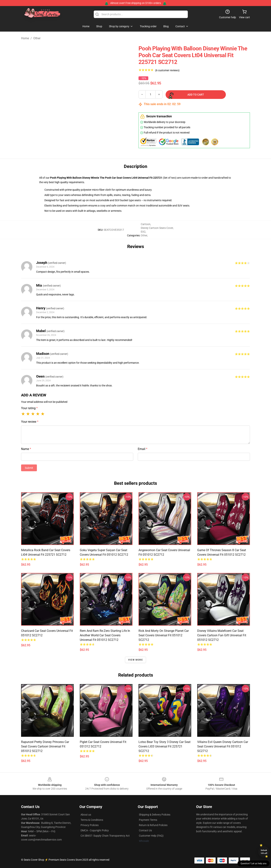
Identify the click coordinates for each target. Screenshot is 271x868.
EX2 (143, 232)
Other (37, 38)
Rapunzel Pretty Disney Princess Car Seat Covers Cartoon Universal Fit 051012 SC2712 (45, 746)
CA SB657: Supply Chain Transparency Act (105, 836)
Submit (29, 468)
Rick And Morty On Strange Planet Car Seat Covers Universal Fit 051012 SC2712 (164, 635)
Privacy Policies (90, 825)
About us (86, 815)
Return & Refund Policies (153, 825)
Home (25, 38)
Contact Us (145, 830)
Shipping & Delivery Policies (155, 815)
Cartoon (146, 224)
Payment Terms (148, 820)
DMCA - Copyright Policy (95, 830)
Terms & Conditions (92, 820)
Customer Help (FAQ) (151, 836)
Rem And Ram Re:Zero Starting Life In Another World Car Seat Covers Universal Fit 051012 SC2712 (105, 635)
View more (135, 660)
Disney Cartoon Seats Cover (157, 228)
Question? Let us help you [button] (253, 863)
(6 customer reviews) (167, 70)
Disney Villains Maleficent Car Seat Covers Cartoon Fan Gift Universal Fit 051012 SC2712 (222, 635)
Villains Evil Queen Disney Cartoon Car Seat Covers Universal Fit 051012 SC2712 (223, 746)
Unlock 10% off (264, 852)
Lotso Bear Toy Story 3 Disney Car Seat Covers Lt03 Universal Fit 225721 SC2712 (164, 746)
